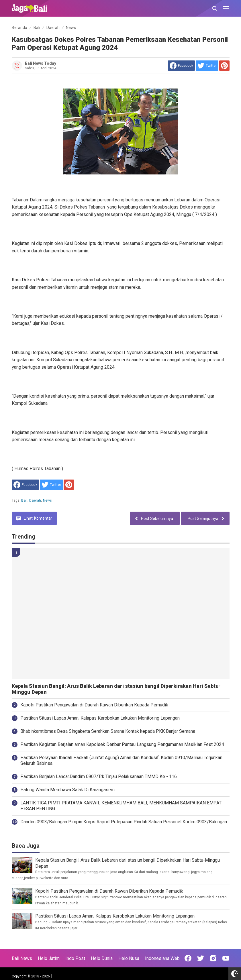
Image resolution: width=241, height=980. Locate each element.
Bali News (22, 958)
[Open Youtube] (226, 958)
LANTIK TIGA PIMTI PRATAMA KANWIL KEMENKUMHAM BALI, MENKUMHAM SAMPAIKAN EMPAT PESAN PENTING (121, 806)
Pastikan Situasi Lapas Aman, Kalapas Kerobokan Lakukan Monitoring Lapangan (100, 718)
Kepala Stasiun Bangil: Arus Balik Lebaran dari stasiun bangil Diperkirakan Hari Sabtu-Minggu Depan (116, 689)
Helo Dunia (102, 958)
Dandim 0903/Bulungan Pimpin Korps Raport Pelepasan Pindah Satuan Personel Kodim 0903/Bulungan (124, 822)
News (48, 500)
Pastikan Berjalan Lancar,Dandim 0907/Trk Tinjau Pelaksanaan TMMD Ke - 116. (99, 776)
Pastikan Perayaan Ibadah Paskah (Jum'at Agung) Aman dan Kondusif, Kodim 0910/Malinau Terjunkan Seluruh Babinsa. (121, 761)
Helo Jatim (49, 958)
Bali (24, 500)
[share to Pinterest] (224, 66)
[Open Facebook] (188, 958)
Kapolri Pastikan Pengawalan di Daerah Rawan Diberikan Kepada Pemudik (94, 705)
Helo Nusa (129, 958)
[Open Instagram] (213, 958)
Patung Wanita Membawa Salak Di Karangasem (67, 790)
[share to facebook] (181, 66)
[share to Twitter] (207, 66)
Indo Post (75, 958)
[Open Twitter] (201, 958)
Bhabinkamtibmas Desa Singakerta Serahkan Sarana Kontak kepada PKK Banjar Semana (108, 731)
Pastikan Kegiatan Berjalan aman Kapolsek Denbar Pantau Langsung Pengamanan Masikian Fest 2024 (122, 744)
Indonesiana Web (162, 958)
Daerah (35, 500)
